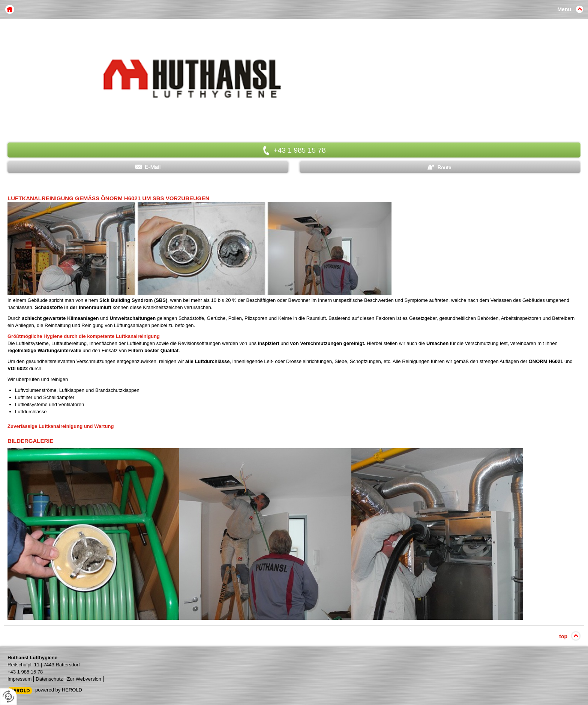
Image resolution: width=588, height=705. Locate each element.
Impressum (19, 679)
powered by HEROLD (59, 690)
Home (10, 9)
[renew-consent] (8, 697)
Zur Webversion (84, 679)
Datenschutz (49, 679)
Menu (564, 9)
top (563, 636)
